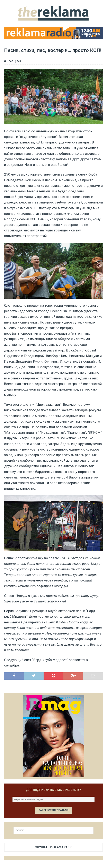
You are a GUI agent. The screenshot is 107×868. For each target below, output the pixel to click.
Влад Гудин (14, 61)
